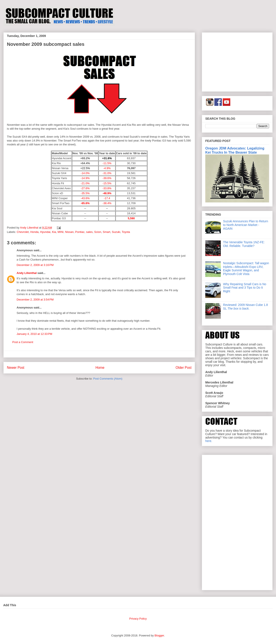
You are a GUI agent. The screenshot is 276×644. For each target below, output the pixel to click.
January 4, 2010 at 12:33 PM (34, 334)
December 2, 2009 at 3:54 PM (35, 300)
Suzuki (116, 232)
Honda (34, 232)
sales (89, 232)
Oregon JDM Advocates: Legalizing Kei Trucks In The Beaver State (235, 150)
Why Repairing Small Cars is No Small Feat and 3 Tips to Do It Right (245, 288)
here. (209, 441)
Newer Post (16, 368)
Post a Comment (23, 342)
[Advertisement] (237, 61)
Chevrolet (23, 232)
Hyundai (45, 232)
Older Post (183, 368)
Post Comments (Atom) (108, 379)
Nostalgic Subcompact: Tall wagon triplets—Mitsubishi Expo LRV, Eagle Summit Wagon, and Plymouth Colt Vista (246, 269)
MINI (60, 232)
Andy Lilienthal (27, 273)
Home (100, 368)
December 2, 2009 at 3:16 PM (35, 265)
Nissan (69, 232)
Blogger (159, 635)
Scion (98, 232)
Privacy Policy (138, 619)
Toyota (126, 232)
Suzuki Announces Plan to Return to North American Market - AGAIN (246, 225)
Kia (54, 232)
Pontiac (80, 232)
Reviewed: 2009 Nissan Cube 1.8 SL (246, 307)
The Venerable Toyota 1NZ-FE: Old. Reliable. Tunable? (244, 244)
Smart (107, 232)
